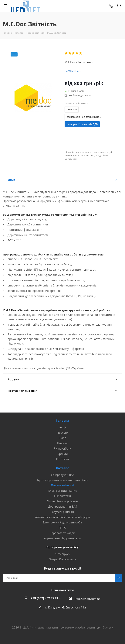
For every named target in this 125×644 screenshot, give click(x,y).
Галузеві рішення (63, 512)
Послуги (62, 433)
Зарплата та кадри (62, 533)
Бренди (63, 454)
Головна (62, 421)
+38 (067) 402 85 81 (44, 598)
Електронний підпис (62, 491)
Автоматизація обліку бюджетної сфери (62, 517)
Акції (63, 427)
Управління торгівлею (62, 501)
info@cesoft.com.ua (88, 599)
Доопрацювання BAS (62, 506)
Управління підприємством (62, 538)
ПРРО (63, 528)
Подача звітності (62, 485)
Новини (63, 443)
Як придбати (63, 448)
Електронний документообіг (63, 522)
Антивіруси (62, 554)
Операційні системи (63, 559)
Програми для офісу (62, 547)
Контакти (62, 459)
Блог (63, 438)
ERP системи (62, 496)
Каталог (63, 468)
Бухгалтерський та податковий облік (62, 480)
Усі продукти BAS (63, 475)
